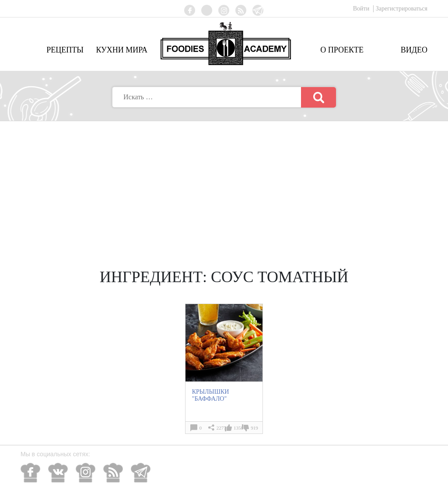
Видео (414, 50)
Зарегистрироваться (402, 9)
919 (254, 428)
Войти (362, 9)
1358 (238, 428)
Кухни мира (122, 50)
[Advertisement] (224, 187)
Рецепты (65, 50)
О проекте (342, 50)
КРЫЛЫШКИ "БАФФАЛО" (211, 395)
